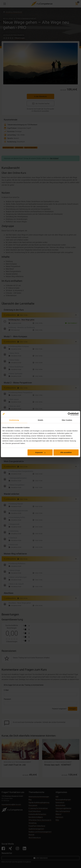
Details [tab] (40, 420)
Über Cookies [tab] (67, 420)
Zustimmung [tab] (14, 420)
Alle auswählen (66, 452)
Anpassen (40, 452)
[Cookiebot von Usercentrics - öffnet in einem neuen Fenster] (69, 414)
